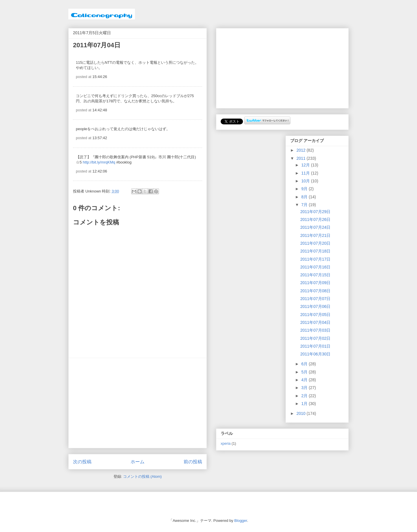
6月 (305, 364)
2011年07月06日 (315, 306)
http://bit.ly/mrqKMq (99, 162)
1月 (305, 404)
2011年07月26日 (315, 219)
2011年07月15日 (315, 275)
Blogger (241, 521)
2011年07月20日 (315, 243)
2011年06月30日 (315, 354)
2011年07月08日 (315, 291)
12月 (306, 165)
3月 (305, 388)
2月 (305, 396)
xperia (226, 444)
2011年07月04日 (315, 322)
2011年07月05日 (315, 315)
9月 (305, 189)
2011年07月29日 (315, 212)
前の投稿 (193, 462)
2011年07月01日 (315, 346)
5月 (305, 372)
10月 (306, 181)
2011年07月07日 (315, 299)
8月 (305, 197)
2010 (302, 413)
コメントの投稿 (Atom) (142, 476)
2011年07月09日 (315, 283)
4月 (305, 380)
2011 (302, 158)
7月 (305, 205)
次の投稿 (82, 462)
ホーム (138, 462)
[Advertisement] (138, 403)
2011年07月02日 (315, 338)
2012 (302, 150)
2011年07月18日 (315, 251)
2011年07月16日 (315, 267)
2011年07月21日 (315, 235)
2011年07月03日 (315, 330)
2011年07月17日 (315, 259)
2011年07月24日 (315, 227)
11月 (306, 173)
